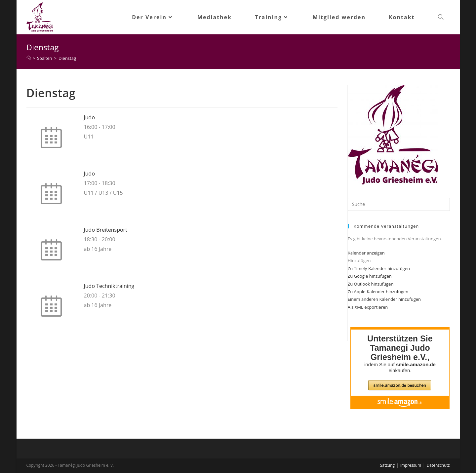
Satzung (387, 465)
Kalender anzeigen (366, 253)
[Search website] (441, 17)
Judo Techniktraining (109, 286)
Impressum (411, 465)
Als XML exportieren (368, 307)
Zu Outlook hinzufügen (371, 284)
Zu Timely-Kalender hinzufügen (379, 268)
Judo (90, 117)
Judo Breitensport (106, 230)
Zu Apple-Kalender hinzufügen (378, 292)
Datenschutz (438, 465)
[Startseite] (29, 58)
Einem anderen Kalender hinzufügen (384, 299)
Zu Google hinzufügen (370, 276)
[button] (359, 260)
